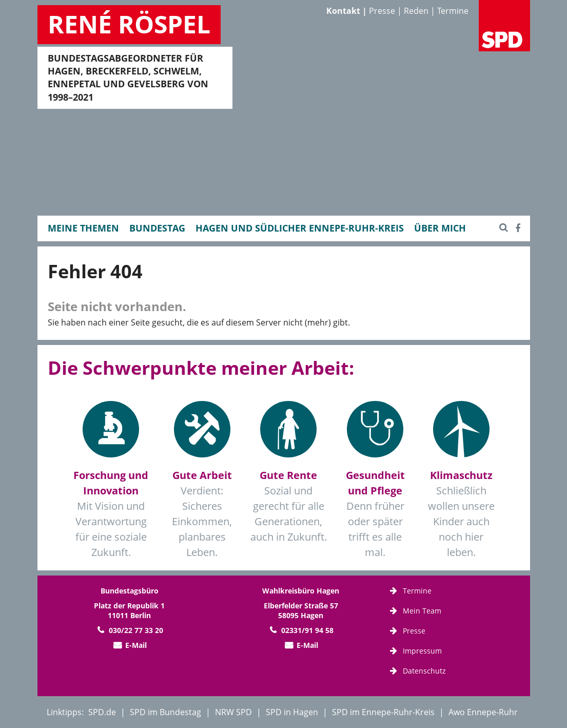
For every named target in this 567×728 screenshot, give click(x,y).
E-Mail (136, 645)
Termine (453, 11)
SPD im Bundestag (165, 712)
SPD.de (102, 712)
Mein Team (422, 611)
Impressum (422, 651)
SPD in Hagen (292, 712)
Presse (382, 11)
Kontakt (343, 11)
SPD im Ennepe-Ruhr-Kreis (383, 712)
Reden (416, 11)
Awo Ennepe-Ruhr (483, 712)
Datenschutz (424, 671)
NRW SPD (233, 712)
